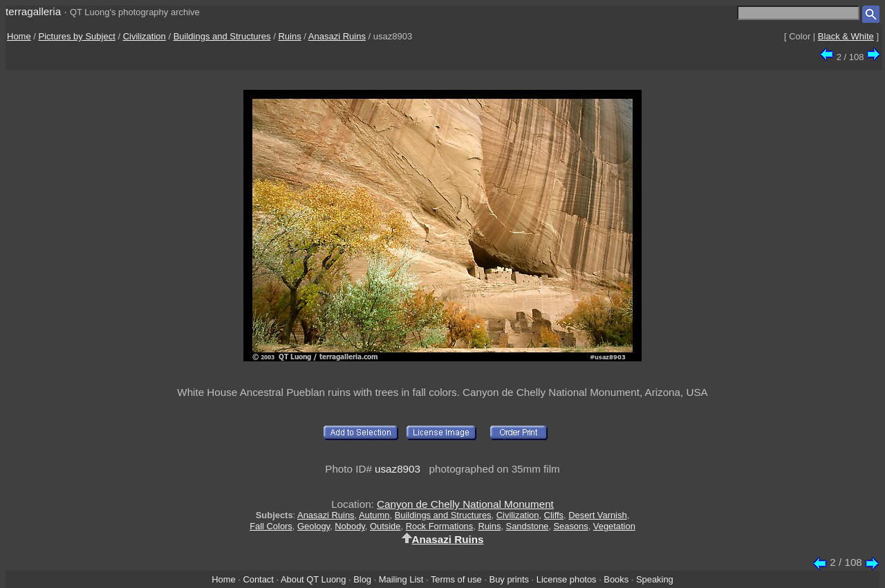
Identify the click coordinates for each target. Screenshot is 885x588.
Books (616, 579)
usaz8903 (398, 469)
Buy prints (509, 579)
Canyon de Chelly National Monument (465, 504)
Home (19, 36)
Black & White (846, 36)
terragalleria (33, 11)
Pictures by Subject (77, 36)
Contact (258, 579)
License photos (567, 579)
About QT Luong (313, 579)
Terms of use (456, 579)
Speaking (655, 579)
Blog (362, 579)
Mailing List (401, 579)
